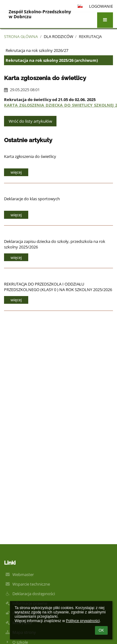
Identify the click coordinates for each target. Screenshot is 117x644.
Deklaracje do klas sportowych (32, 199)
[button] (105, 20)
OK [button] (101, 630)
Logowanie (101, 6)
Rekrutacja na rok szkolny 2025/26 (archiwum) (52, 60)
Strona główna (21, 36)
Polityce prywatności (83, 621)
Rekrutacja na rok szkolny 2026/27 (37, 50)
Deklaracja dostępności (34, 594)
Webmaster (23, 574)
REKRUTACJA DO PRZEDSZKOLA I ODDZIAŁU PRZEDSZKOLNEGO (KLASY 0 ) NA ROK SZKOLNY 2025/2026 (58, 287)
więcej (16, 172)
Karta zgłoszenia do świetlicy (30, 156)
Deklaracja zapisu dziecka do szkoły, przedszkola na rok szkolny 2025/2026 (55, 244)
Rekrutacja (90, 36)
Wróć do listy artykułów (30, 121)
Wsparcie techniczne (31, 584)
